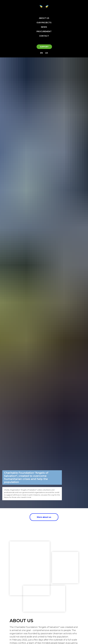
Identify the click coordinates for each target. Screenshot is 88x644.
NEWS (44, 27)
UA (47, 53)
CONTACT (44, 36)
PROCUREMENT (44, 31)
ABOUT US (44, 18)
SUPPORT (44, 47)
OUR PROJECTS (44, 23)
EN (42, 53)
